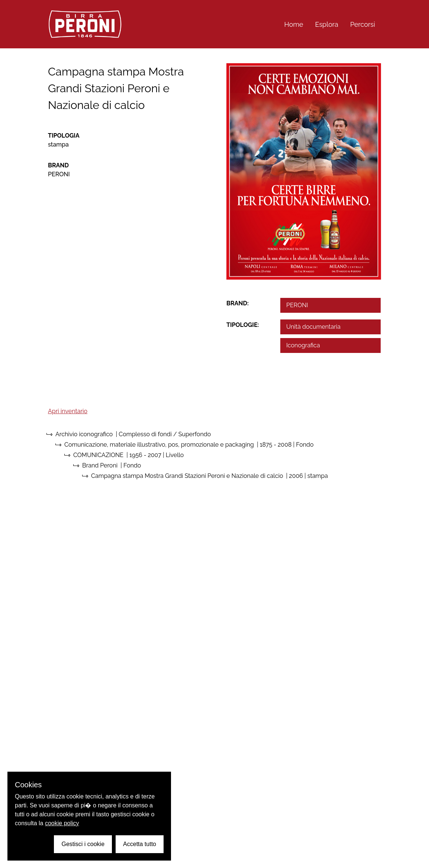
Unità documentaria (313, 327)
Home (294, 24)
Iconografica (303, 345)
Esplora (327, 24)
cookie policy (62, 823)
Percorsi (363, 24)
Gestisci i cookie (83, 844)
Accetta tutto (140, 844)
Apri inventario (68, 411)
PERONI (297, 305)
